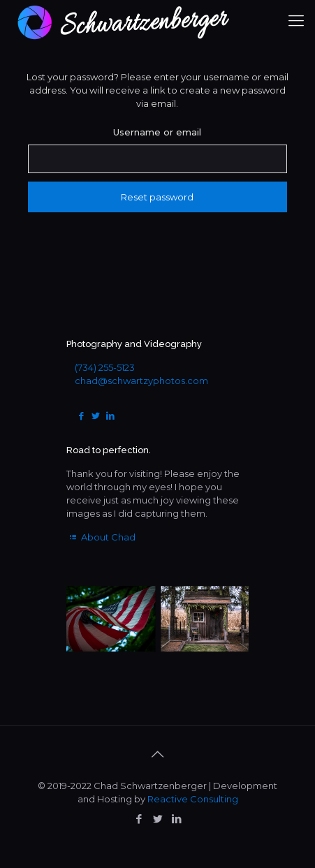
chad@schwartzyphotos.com (141, 381)
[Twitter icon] (157, 819)
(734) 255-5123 (105, 367)
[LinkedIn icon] (176, 819)
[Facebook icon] (139, 819)
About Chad (101, 537)
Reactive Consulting (193, 799)
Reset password (157, 197)
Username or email (157, 132)
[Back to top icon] (158, 754)
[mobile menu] (296, 21)
